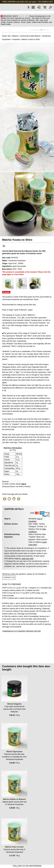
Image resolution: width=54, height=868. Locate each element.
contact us (9, 578)
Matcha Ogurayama (14, 752)
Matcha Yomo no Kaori (14, 847)
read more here (28, 559)
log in (24, 484)
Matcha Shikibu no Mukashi (14, 799)
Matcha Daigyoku (14, 704)
